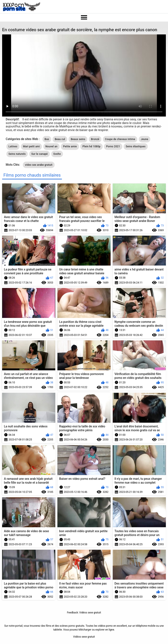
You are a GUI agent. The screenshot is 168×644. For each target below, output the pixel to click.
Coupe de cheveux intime (120, 139)
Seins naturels (17, 154)
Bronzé (95, 139)
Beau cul (60, 139)
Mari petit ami (31, 146)
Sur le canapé (40, 154)
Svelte (57, 154)
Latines (13, 146)
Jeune (145, 139)
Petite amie (70, 146)
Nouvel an (51, 146)
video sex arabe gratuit (39, 165)
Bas (47, 139)
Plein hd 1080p (91, 146)
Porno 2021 (113, 146)
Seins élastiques (136, 146)
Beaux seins (78, 139)
